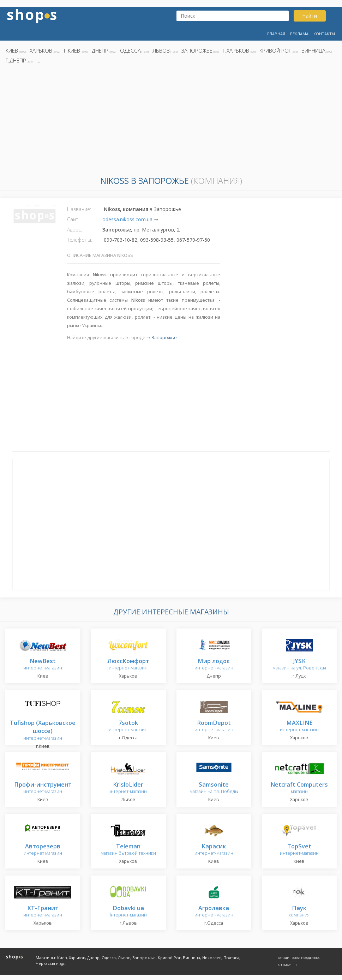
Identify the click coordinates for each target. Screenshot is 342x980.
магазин (299, 788)
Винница (313, 50)
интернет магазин (43, 850)
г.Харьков (236, 50)
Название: (79, 209)
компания (299, 912)
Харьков (41, 50)
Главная (276, 34)
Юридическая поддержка (299, 958)
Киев (12, 50)
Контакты (324, 34)
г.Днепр (16, 60)
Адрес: (74, 230)
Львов (161, 50)
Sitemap (284, 965)
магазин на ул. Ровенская (299, 665)
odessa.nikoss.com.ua (127, 219)
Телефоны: (80, 240)
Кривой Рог (275, 50)
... (38, 60)
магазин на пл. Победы (214, 788)
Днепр (100, 50)
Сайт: (73, 219)
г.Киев (72, 50)
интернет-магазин (43, 665)
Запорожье (197, 50)
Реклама (299, 34)
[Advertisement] (171, 118)
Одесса (130, 50)
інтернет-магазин (128, 788)
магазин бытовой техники (128, 850)
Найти (310, 16)
